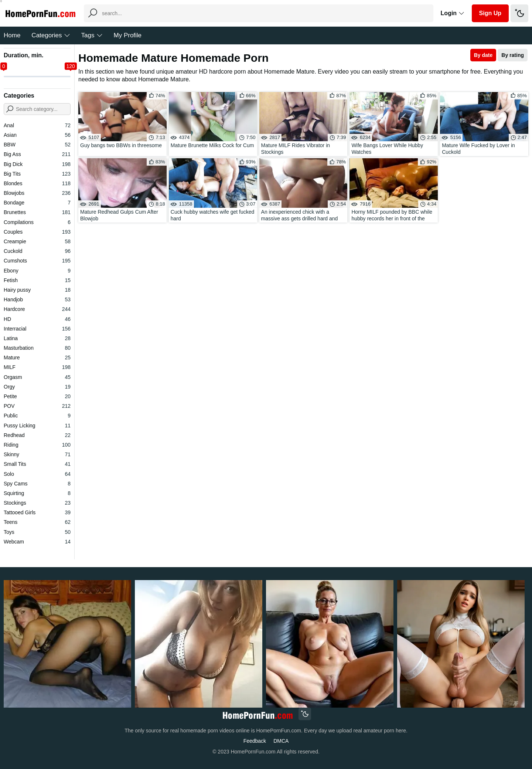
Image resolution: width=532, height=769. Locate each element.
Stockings (37, 503)
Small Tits (37, 464)
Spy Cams (37, 484)
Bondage (37, 203)
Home (12, 35)
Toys (37, 532)
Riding (37, 445)
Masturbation (37, 348)
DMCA (281, 741)
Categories (51, 35)
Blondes (37, 183)
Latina (37, 338)
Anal (37, 125)
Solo (37, 474)
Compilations (37, 222)
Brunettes (37, 212)
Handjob (37, 299)
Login (453, 13)
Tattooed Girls (37, 512)
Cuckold (37, 251)
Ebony (37, 271)
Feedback (255, 741)
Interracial (37, 329)
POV (37, 406)
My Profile (128, 35)
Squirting (37, 493)
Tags (92, 35)
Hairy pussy (37, 290)
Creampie (37, 241)
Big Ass (37, 154)
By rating (513, 55)
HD (37, 319)
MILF (37, 367)
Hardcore (37, 309)
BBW (37, 145)
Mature (37, 358)
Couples (37, 232)
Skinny (37, 454)
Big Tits (37, 174)
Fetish (37, 280)
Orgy (37, 387)
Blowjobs (37, 193)
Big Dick (37, 164)
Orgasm (37, 377)
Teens (37, 522)
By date (483, 55)
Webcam (37, 542)
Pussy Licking (37, 426)
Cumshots (37, 261)
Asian (37, 135)
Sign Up (490, 13)
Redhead (37, 435)
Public (37, 416)
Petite (37, 396)
